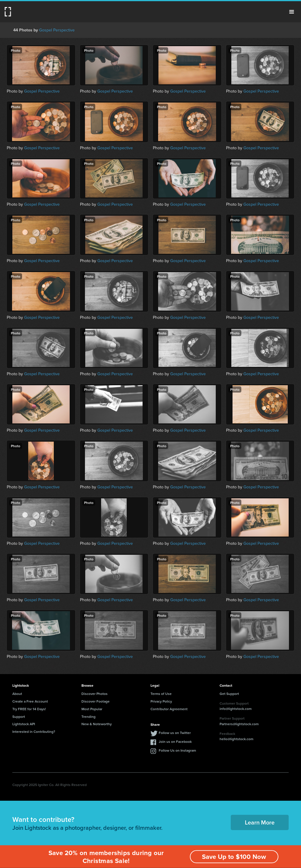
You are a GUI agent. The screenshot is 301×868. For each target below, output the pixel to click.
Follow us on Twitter (175, 733)
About (17, 694)
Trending (88, 717)
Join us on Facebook (175, 742)
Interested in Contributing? (34, 732)
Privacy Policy (161, 701)
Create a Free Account (30, 701)
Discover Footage (96, 701)
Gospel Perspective (57, 30)
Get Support (229, 694)
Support (19, 717)
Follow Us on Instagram (177, 750)
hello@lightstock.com (236, 739)
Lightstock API (24, 724)
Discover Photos (95, 694)
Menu (292, 12)
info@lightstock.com (236, 709)
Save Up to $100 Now (234, 857)
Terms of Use (161, 694)
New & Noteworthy (97, 724)
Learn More (260, 822)
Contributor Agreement (169, 709)
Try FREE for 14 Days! (29, 709)
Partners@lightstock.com (239, 724)
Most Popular (92, 709)
